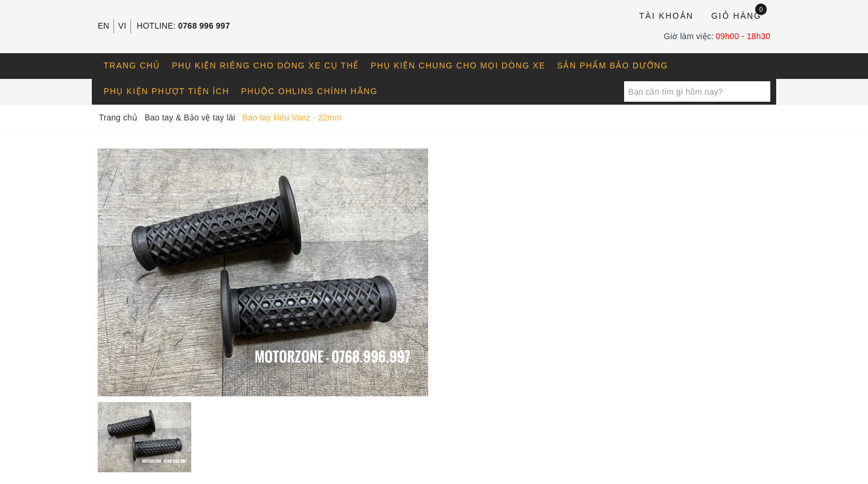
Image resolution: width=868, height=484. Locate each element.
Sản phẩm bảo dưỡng (613, 65)
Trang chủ (132, 65)
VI (122, 26)
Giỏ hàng (739, 15)
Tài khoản (666, 16)
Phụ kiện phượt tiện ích (166, 91)
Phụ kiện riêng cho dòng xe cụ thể (266, 65)
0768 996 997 (204, 26)
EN (104, 26)
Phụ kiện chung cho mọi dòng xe (458, 65)
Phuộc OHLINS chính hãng (309, 91)
